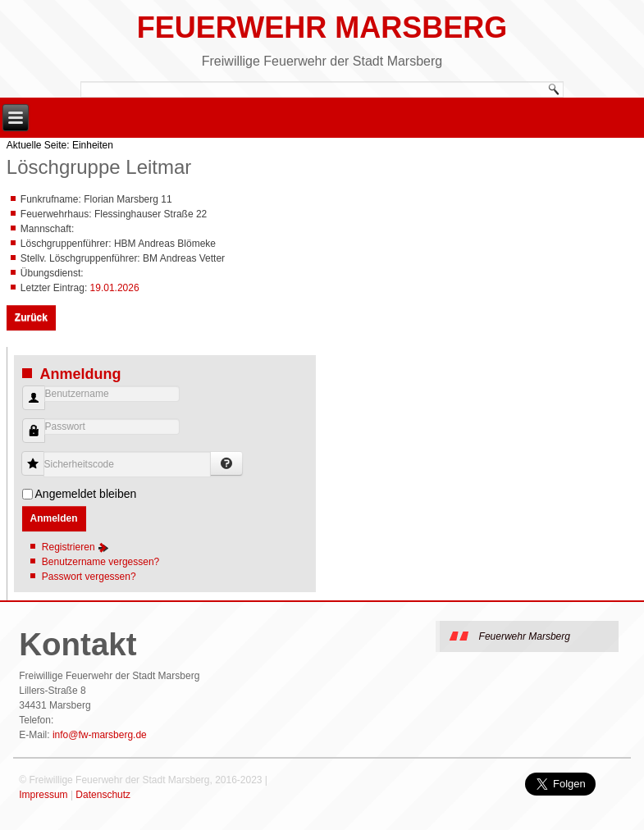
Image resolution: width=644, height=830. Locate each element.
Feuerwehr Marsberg (322, 27)
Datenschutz (103, 795)
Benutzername (27, 406)
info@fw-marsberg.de (100, 735)
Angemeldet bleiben (86, 494)
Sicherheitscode (39, 456)
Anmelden (54, 518)
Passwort (27, 439)
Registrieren (75, 547)
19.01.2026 (115, 288)
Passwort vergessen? (89, 577)
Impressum (43, 795)
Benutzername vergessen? (100, 562)
